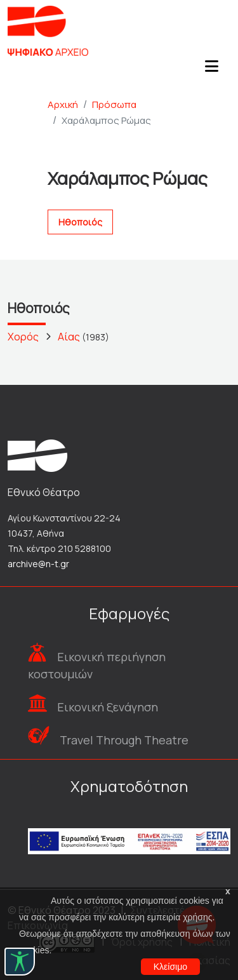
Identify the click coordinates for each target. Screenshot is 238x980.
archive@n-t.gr (38, 564)
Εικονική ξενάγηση (108, 707)
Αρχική (63, 104)
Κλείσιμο (170, 967)
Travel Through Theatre (124, 740)
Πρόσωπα (114, 104)
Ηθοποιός (80, 222)
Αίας (69, 337)
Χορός (23, 337)
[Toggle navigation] (211, 70)
